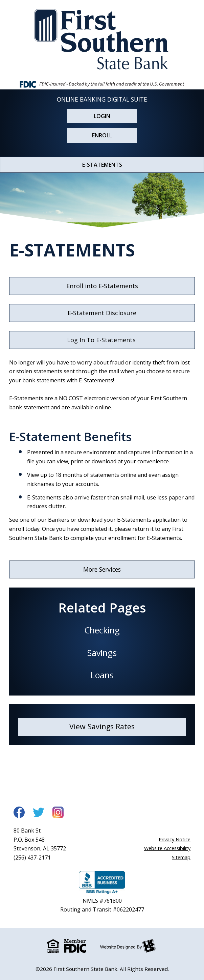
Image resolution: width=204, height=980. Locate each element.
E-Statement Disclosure (102, 313)
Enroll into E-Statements (102, 286)
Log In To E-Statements (102, 340)
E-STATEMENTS (102, 165)
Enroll (102, 135)
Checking (102, 630)
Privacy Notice (175, 839)
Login (102, 116)
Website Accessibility (167, 848)
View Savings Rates (102, 726)
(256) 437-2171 (32, 858)
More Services (102, 569)
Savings (102, 653)
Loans (102, 675)
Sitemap (181, 857)
